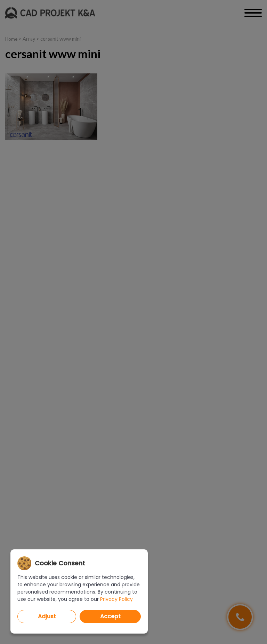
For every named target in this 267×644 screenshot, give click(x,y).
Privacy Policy (116, 599)
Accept (110, 616)
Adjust (47, 616)
